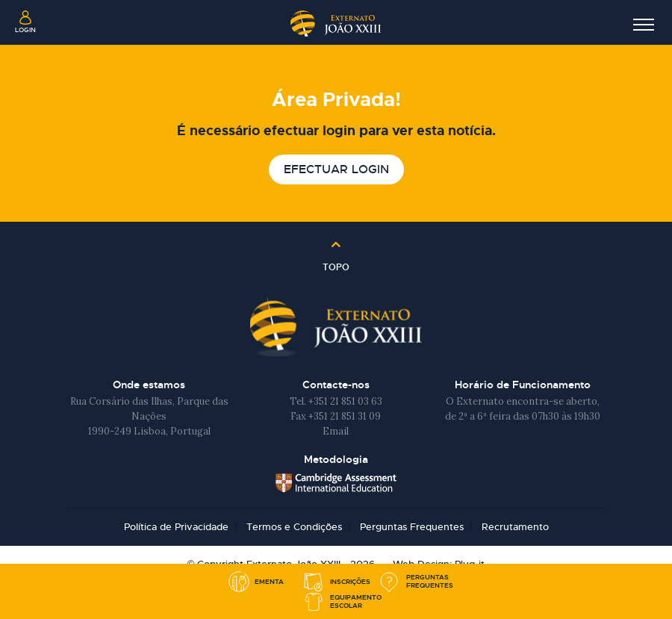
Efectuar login (336, 169)
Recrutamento (515, 527)
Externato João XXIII (336, 22)
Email (336, 431)
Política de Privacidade (176, 527)
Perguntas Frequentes (412, 527)
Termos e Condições (294, 527)
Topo (336, 262)
